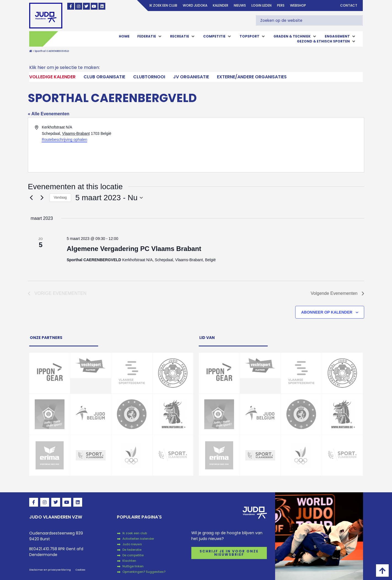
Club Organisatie (104, 77)
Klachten (129, 561)
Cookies (80, 570)
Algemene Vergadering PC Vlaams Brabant (134, 249)
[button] (150, 36)
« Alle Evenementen (49, 114)
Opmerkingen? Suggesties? (144, 572)
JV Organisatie (191, 77)
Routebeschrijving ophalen (64, 140)
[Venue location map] (280, 145)
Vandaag (60, 197)
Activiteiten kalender (138, 539)
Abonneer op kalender (327, 312)
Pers (281, 5)
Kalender (221, 5)
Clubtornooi (149, 77)
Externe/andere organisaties (252, 77)
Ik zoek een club (163, 5)
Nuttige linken (133, 566)
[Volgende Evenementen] (42, 198)
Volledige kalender (52, 77)
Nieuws (240, 5)
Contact (349, 5)
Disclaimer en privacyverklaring (50, 570)
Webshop (298, 5)
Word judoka (195, 5)
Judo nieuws (132, 544)
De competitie (133, 555)
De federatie (132, 550)
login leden (261, 5)
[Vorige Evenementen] (31, 198)
